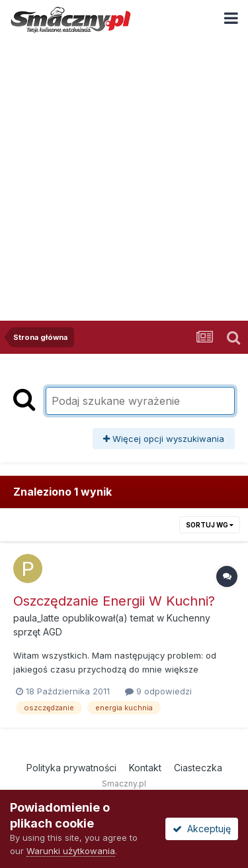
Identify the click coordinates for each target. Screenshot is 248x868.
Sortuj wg (210, 525)
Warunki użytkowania (71, 851)
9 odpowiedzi (158, 691)
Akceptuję (202, 829)
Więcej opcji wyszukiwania (164, 439)
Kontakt (145, 768)
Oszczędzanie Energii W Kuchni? (114, 601)
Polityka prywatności (71, 768)
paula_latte (36, 618)
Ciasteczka (198, 768)
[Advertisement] (124, 170)
